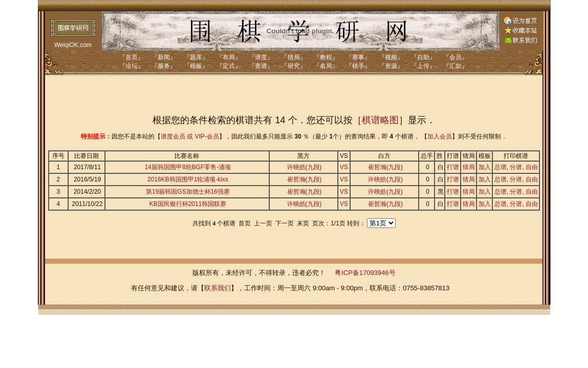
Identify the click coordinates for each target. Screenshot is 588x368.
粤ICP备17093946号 (365, 273)
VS (344, 167)
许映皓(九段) (304, 167)
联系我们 (217, 288)
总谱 (500, 167)
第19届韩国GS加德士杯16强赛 (188, 192)
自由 (532, 167)
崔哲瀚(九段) (385, 167)
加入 (485, 167)
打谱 (453, 167)
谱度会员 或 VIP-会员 (190, 136)
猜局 (469, 167)
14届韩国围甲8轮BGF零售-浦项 (188, 167)
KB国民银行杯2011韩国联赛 (188, 204)
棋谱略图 (380, 120)
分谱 (516, 167)
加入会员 (440, 136)
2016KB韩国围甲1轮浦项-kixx (188, 179)
